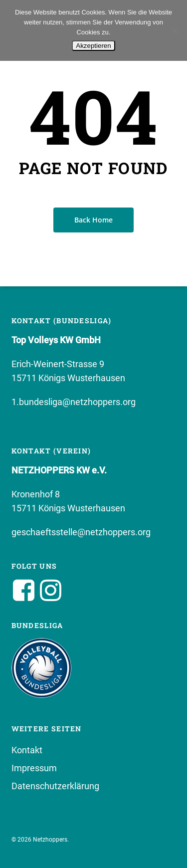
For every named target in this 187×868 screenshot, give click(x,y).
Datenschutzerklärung (55, 786)
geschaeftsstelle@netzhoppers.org (81, 532)
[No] (175, 30)
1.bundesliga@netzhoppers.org (74, 402)
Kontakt (27, 750)
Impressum (34, 768)
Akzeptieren (93, 46)
